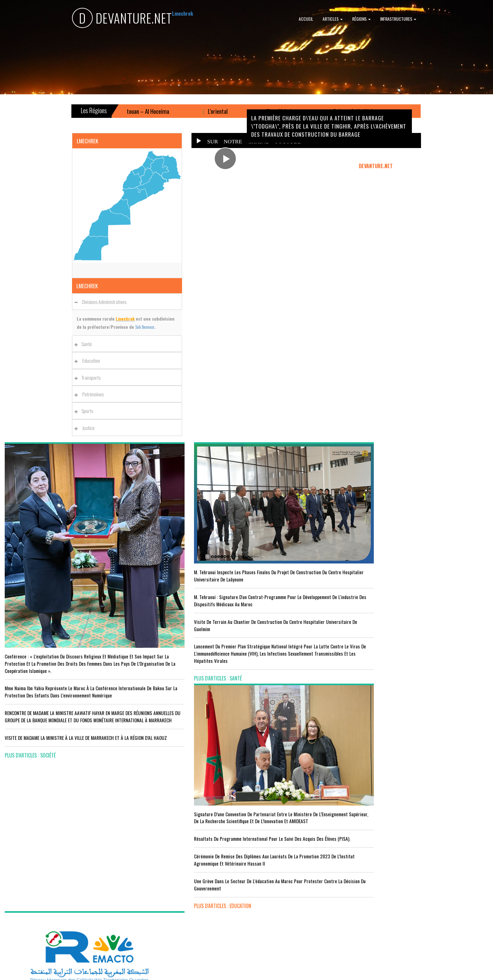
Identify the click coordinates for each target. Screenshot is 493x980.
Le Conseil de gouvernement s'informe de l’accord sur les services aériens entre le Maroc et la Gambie (61, 906)
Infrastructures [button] (398, 19)
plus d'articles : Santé (152, 656)
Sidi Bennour (145, 327)
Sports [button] (86, 411)
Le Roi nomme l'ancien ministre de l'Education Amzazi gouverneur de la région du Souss (427, 577)
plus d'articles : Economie (32, 927)
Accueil (306, 19)
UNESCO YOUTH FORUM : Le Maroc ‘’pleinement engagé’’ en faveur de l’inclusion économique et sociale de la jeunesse (308, 895)
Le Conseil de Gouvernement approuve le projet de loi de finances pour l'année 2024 (430, 552)
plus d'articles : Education (280, 642)
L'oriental (241, 111)
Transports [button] (89, 377)
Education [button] (89, 361)
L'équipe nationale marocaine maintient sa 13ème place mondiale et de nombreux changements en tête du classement (181, 889)
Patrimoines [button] (91, 394)
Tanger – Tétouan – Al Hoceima (158, 111)
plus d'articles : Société (30, 716)
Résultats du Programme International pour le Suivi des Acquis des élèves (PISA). (306, 564)
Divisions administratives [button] (102, 302)
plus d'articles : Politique (402, 623)
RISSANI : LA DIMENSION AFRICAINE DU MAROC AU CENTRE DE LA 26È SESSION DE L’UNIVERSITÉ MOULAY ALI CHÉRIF (307, 871)
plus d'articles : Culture (277, 917)
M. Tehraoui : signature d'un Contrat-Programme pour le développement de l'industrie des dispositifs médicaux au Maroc (185, 567)
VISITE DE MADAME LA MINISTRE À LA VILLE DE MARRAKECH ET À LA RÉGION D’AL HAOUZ (61, 695)
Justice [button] (86, 428)
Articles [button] (333, 19)
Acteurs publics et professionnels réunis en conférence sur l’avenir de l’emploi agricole (58, 825)
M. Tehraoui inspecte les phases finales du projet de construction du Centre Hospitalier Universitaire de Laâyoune (179, 535)
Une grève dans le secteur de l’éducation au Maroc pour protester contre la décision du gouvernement (306, 621)
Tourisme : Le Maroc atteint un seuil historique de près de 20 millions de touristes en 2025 (59, 881)
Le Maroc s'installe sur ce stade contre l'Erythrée (176, 864)
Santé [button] (85, 344)
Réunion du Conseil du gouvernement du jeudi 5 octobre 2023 (429, 601)
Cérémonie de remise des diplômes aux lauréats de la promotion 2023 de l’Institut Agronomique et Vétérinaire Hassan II (307, 592)
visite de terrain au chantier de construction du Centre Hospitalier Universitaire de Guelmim (183, 595)
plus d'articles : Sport (152, 913)
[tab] (127, 302)
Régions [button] (361, 19)
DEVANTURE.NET (122, 19)
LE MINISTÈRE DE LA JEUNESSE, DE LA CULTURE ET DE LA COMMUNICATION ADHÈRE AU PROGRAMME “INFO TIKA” (304, 814)
